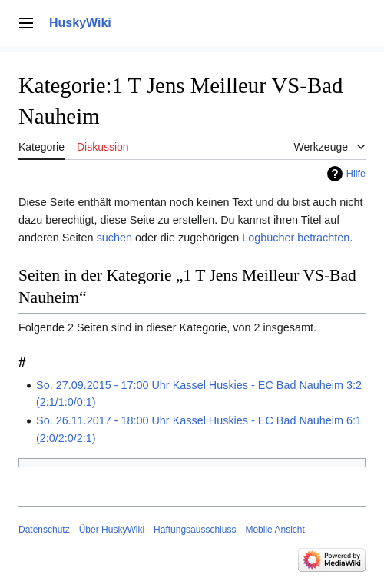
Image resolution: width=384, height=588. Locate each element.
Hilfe (356, 174)
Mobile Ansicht (275, 530)
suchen (114, 238)
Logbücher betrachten (296, 238)
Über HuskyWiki (112, 530)
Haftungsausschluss (195, 530)
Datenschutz (44, 530)
